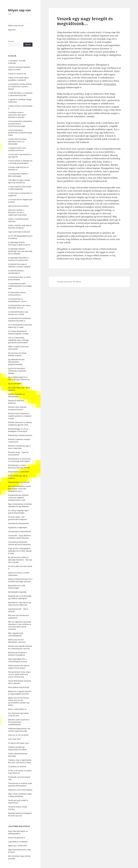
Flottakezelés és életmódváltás (19, 532)
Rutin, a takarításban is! (17, 709)
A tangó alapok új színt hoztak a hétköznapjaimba (20, 188)
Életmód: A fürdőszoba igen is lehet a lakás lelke (19, 447)
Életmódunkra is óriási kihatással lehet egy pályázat (19, 466)
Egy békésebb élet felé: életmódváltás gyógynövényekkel (16, 362)
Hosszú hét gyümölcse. (17, 838)
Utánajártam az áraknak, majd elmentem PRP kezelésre (20, 785)
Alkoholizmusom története (18, 206)
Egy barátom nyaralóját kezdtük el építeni (17, 354)
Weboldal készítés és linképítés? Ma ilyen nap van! (20, 814)
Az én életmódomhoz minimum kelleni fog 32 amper (20, 326)
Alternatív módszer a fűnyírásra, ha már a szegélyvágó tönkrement (17, 212)
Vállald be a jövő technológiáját (20, 790)
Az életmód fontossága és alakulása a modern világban (19, 265)
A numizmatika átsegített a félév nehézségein (18, 175)
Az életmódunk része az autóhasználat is (17, 294)
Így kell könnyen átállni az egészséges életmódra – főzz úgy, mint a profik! (20, 560)
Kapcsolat (12, 30)
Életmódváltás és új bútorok (19, 482)
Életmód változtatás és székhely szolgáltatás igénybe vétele (20, 424)
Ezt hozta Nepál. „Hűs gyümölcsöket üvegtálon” (18, 518)
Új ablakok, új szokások (17, 767)
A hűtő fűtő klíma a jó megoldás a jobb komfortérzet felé (20, 94)
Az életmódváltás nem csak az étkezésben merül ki (19, 307)
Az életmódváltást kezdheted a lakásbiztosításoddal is (20, 320)
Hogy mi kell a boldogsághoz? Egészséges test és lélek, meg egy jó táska (20, 551)
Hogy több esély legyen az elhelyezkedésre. (18, 832)
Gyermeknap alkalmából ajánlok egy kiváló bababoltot (19, 543)
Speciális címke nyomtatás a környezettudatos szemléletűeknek (19, 722)
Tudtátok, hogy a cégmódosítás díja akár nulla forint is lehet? (20, 761)
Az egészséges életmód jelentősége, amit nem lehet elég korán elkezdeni (20, 251)
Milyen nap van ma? (16, 26)
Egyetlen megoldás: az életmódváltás (16, 395)
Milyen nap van (19, 10)
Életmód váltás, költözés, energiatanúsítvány (17, 408)
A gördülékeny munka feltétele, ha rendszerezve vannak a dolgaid (20, 87)
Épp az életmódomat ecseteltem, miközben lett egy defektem (20, 505)
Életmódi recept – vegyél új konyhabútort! (18, 454)
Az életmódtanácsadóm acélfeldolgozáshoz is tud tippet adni (20, 286)
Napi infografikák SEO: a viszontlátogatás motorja (18, 660)
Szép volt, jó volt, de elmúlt (18, 735)
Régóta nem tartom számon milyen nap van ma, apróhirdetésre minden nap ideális (19, 701)
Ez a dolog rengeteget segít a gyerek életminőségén (19, 512)
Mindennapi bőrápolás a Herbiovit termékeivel (18, 654)
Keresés (11, 41)
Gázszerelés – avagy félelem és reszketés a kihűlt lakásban (20, 537)
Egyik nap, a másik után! (18, 846)
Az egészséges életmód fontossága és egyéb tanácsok (19, 244)
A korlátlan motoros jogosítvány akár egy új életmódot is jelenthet (17, 115)
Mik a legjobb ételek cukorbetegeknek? (16, 634)
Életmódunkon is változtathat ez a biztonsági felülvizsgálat (19, 460)
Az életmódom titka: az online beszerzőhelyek (19, 278)
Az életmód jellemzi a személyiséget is (16, 272)
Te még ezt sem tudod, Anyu (19, 743)
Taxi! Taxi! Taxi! (14, 739)
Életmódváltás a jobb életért (19, 472)
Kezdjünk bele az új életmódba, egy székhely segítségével (20, 597)
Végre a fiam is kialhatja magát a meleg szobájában (20, 795)
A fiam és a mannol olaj (17, 74)
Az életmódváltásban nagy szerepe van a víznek (18, 313)
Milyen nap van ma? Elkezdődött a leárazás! (17, 641)
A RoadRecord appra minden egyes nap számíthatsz (19, 181)
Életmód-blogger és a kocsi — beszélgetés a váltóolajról (19, 430)
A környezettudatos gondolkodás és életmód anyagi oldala (20, 133)
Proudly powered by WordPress (69, 282)
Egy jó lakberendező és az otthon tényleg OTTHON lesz (19, 378)
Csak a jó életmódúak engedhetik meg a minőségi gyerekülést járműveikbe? (18, 340)
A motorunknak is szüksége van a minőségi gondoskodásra (20, 162)
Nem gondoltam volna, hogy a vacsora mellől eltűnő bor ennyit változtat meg (20, 674)
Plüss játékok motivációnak (19, 687)
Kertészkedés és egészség (17, 592)
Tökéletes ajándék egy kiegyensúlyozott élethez (17, 748)
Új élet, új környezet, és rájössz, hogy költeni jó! (20, 772)
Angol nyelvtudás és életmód (19, 232)
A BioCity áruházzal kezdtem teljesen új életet (19, 68)
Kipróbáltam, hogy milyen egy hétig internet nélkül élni (20, 604)
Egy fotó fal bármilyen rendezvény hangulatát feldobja (17, 371)
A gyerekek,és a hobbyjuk (18, 842)
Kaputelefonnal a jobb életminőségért (17, 587)
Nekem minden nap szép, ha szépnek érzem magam (19, 667)
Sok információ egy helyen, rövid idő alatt (19, 714)
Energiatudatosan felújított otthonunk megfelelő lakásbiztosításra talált (18, 498)
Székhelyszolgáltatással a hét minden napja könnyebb (19, 730)
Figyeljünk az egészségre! (18, 527)
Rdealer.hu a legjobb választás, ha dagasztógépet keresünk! (20, 693)
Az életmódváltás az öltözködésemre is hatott (17, 300)
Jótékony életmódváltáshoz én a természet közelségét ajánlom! (20, 580)
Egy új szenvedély (15, 384)
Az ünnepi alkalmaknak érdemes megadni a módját (18, 332)
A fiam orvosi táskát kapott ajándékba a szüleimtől (18, 79)
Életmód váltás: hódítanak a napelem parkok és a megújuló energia (20, 416)
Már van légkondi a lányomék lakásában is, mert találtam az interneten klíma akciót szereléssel (20, 626)
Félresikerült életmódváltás (19, 523)
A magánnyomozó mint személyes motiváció (17, 149)
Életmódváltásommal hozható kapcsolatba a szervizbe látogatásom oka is (20, 489)
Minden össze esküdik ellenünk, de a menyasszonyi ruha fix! (20, 647)
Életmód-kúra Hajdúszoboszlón (20, 435)
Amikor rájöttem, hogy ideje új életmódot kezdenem (20, 227)
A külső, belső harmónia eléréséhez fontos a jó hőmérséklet (17, 141)
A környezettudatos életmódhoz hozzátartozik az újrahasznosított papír (20, 124)
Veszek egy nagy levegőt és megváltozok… (18, 802)
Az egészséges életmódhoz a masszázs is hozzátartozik (18, 259)
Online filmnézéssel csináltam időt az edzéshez (20, 682)
